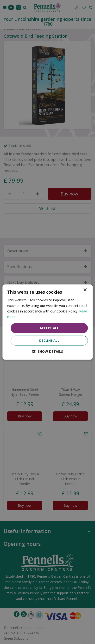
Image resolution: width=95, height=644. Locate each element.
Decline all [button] (49, 340)
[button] (47, 351)
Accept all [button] (49, 328)
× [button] (85, 290)
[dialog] (47, 322)
